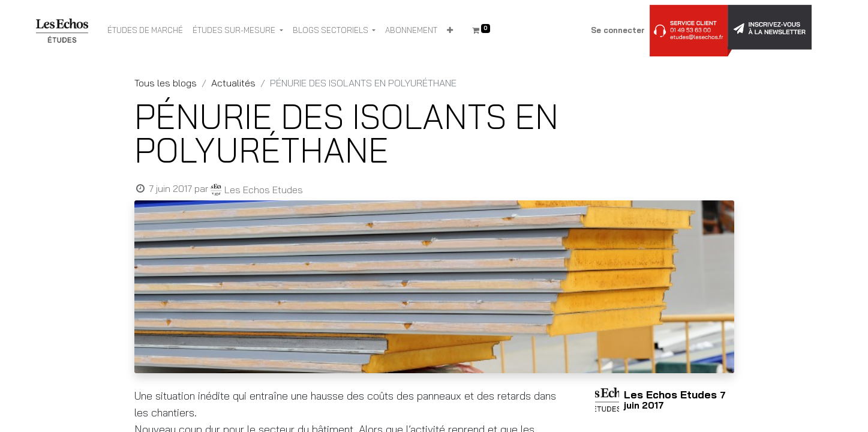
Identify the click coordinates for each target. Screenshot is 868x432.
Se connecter (618, 30)
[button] (450, 31)
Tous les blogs (166, 83)
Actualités (233, 83)
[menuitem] (145, 31)
